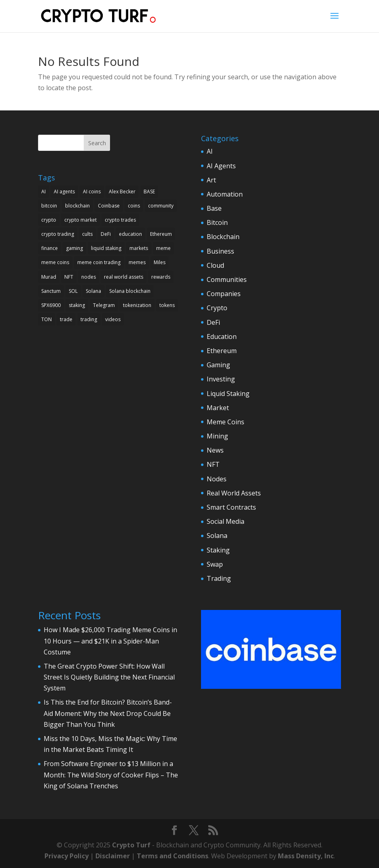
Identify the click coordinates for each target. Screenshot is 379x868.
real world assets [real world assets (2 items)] (124, 277)
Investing (221, 379)
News (215, 450)
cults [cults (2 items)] (87, 234)
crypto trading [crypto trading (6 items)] (58, 234)
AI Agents (221, 166)
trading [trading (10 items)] (89, 319)
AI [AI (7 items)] (43, 192)
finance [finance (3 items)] (50, 248)
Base (214, 208)
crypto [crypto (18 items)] (49, 220)
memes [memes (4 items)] (137, 262)
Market (218, 408)
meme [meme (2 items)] (163, 248)
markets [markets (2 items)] (139, 248)
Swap (215, 564)
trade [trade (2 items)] (66, 319)
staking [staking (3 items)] (77, 305)
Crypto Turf (131, 845)
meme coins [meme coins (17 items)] (55, 262)
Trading (219, 578)
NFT (213, 464)
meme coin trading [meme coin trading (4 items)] (99, 262)
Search (97, 143)
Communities (227, 279)
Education (222, 337)
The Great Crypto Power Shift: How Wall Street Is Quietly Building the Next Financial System (109, 677)
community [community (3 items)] (161, 206)
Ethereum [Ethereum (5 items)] (161, 234)
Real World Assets (234, 493)
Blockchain (223, 237)
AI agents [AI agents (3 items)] (64, 192)
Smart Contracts (231, 507)
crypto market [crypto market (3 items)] (80, 220)
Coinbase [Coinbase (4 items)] (109, 206)
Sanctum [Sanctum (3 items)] (51, 291)
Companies (224, 294)
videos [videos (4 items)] (113, 319)
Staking (218, 550)
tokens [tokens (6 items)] (167, 305)
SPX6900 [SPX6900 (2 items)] (51, 305)
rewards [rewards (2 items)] (161, 277)
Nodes (217, 479)
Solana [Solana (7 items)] (93, 291)
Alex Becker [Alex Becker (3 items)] (122, 192)
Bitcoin (217, 222)
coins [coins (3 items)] (134, 206)
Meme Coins (225, 422)
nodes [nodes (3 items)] (89, 277)
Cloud (215, 265)
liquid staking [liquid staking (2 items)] (106, 248)
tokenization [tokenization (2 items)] (137, 305)
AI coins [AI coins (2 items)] (92, 192)
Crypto (217, 308)
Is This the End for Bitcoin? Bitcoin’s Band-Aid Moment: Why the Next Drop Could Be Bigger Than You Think (108, 713)
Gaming (218, 365)
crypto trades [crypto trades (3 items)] (120, 220)
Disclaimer (113, 856)
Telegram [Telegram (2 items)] (104, 305)
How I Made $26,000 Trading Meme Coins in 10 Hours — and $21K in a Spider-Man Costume (110, 641)
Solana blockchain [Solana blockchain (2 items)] (130, 291)
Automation (225, 194)
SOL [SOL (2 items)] (73, 291)
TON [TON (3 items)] (47, 319)
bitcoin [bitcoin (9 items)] (49, 206)
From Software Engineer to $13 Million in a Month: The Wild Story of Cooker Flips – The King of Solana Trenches (111, 775)
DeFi (213, 322)
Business (220, 251)
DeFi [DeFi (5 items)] (106, 234)
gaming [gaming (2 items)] (74, 248)
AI (210, 151)
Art (211, 180)
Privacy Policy (67, 856)
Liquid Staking (228, 394)
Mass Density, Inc (306, 856)
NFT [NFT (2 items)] (69, 277)
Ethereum (222, 351)
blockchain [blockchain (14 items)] (77, 206)
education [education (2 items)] (130, 234)
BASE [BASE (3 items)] (149, 192)
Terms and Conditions (173, 856)
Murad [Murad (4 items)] (49, 277)
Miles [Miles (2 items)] (160, 262)
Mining (217, 436)
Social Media (225, 521)
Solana (217, 536)
